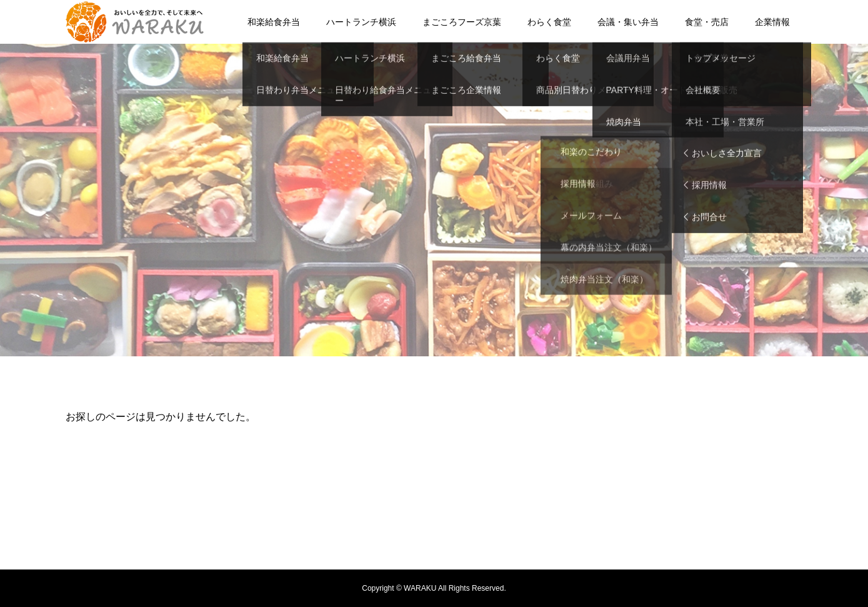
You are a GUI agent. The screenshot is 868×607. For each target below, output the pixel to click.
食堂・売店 (707, 22)
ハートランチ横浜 (361, 22)
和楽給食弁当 (274, 22)
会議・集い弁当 (628, 22)
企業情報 (772, 22)
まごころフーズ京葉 (462, 22)
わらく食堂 (549, 22)
